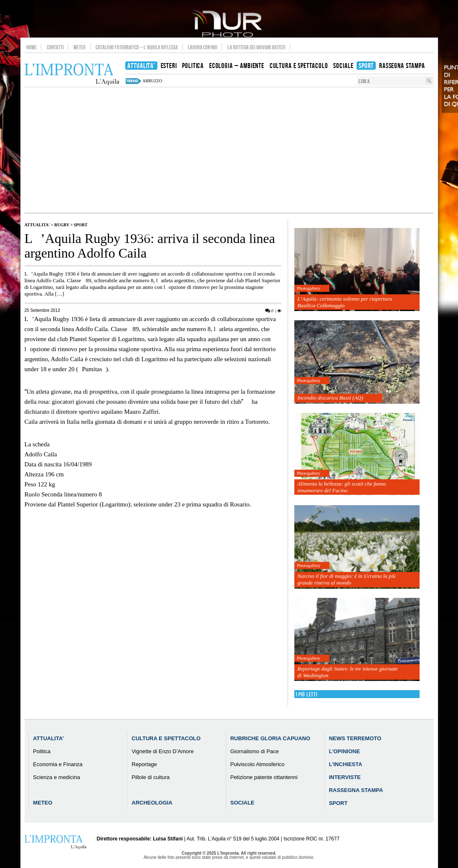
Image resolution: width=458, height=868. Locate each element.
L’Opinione (344, 751)
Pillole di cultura (151, 777)
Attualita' (37, 225)
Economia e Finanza (58, 764)
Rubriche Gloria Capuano (270, 738)
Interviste (345, 777)
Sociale (242, 803)
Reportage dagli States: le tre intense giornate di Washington (347, 672)
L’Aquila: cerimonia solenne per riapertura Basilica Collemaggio (345, 302)
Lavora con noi (203, 47)
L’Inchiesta (346, 764)
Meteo (80, 47)
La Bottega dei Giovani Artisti (257, 47)
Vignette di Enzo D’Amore (163, 751)
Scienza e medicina (57, 777)
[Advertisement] (229, 150)
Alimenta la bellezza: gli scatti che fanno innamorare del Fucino (342, 487)
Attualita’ (48, 738)
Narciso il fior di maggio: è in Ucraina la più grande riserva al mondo (346, 579)
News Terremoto (355, 738)
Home (32, 47)
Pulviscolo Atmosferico (257, 764)
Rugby (62, 225)
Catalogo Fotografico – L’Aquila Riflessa (137, 47)
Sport (80, 225)
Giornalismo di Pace (254, 751)
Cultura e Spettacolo (166, 738)
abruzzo (152, 81)
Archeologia (152, 803)
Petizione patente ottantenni (264, 777)
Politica (42, 751)
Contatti (55, 47)
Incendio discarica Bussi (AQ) (330, 398)
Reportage (144, 764)
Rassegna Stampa (356, 790)
